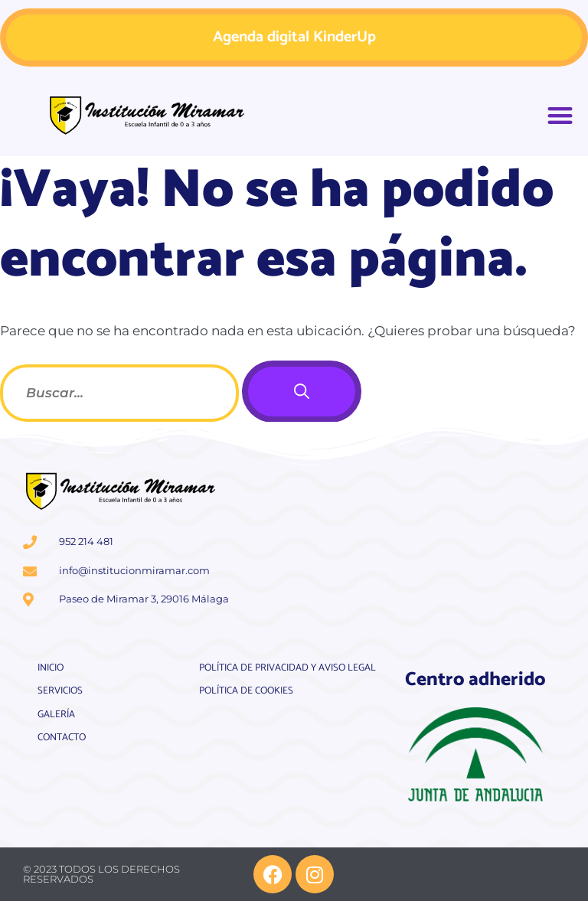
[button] (561, 116)
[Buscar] (302, 392)
